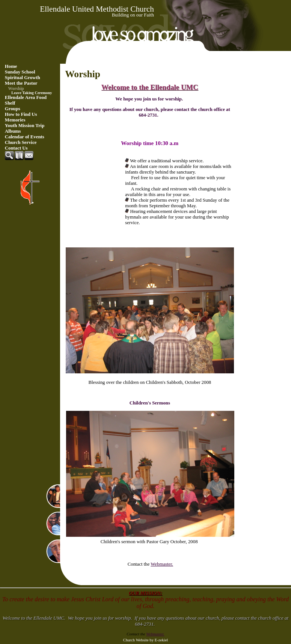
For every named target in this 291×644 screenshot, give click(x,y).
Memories (15, 120)
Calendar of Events (25, 137)
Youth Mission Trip (25, 126)
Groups (13, 109)
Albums (13, 131)
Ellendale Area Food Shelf (26, 100)
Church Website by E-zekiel (145, 640)
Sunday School (20, 72)
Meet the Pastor (21, 83)
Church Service (21, 142)
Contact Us (16, 148)
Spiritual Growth (23, 78)
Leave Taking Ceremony (32, 93)
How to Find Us (21, 114)
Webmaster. (162, 564)
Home (11, 66)
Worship (16, 88)
